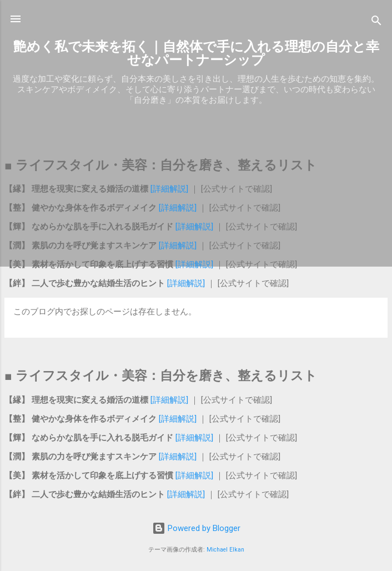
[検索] (376, 22)
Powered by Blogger (196, 528)
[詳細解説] (169, 189)
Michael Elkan (225, 550)
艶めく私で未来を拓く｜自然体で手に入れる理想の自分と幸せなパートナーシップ (196, 53)
